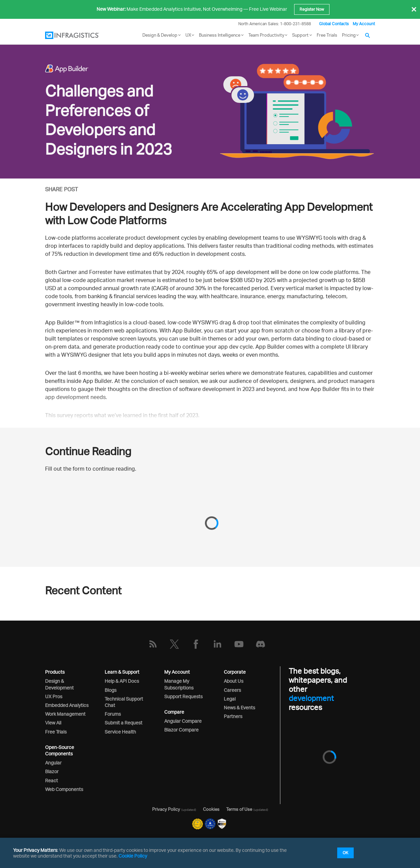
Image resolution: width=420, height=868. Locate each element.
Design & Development (59, 684)
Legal (230, 699)
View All (53, 723)
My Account (364, 24)
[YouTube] (239, 644)
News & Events (239, 707)
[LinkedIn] (217, 644)
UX (188, 35)
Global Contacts (334, 24)
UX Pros (54, 696)
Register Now (312, 9)
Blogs (111, 690)
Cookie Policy (133, 856)
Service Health (120, 732)
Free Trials (327, 35)
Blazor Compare (181, 730)
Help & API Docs (122, 681)
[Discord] (260, 644)
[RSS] (153, 644)
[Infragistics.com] (79, 35)
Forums (113, 714)
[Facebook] (196, 644)
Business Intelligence (220, 35)
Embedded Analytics (67, 705)
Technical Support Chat (124, 702)
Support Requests (183, 696)
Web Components (64, 789)
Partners (233, 716)
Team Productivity (266, 35)
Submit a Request (124, 723)
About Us (234, 681)
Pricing (349, 35)
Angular (53, 763)
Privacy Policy (166, 809)
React (51, 780)
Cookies (211, 809)
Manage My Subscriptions (179, 684)
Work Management (65, 714)
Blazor (52, 771)
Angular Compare (183, 721)
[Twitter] (174, 644)
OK (345, 853)
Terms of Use (239, 809)
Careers (232, 690)
